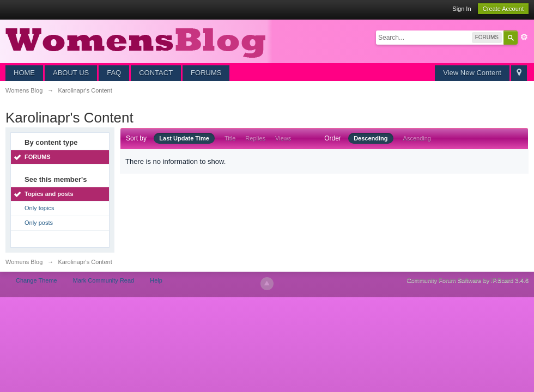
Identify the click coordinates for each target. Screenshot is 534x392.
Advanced (524, 37)
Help (156, 280)
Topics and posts (49, 194)
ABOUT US (71, 73)
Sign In (462, 9)
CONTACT (156, 73)
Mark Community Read (104, 280)
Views (283, 138)
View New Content (472, 73)
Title (230, 138)
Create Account (503, 9)
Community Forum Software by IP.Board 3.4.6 (468, 280)
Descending (371, 138)
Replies (255, 138)
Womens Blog (24, 262)
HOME (24, 73)
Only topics (39, 208)
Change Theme (37, 280)
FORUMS (206, 73)
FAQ (114, 73)
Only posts (39, 223)
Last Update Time (184, 138)
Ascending (417, 138)
